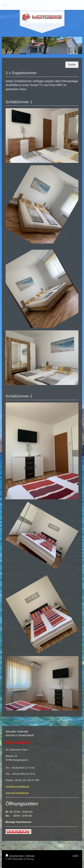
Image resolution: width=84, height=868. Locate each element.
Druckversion (15, 856)
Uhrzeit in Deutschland (20, 735)
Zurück (72, 65)
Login (75, 855)
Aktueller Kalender (17, 731)
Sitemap (30, 856)
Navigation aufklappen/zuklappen (42, 5)
